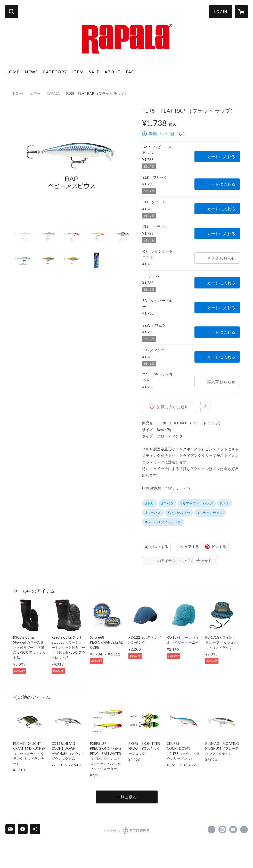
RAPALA (53, 93)
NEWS (31, 72)
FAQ (130, 72)
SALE (94, 72)
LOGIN (221, 11)
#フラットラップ (210, 513)
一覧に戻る (127, 797)
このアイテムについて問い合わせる (183, 561)
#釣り (150, 503)
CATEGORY (55, 72)
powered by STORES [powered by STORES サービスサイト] (127, 830)
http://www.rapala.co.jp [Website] (244, 830)
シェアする (190, 547)
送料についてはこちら (167, 134)
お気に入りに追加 (173, 407)
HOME (13, 72)
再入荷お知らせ (221, 258)
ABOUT (113, 72)
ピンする (219, 547)
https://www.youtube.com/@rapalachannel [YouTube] (233, 830)
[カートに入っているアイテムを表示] (241, 12)
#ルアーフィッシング (197, 503)
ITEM (78, 72)
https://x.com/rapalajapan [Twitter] (211, 830)
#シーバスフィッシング (163, 522)
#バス (224, 503)
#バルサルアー (179, 513)
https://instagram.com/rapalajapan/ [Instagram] (222, 830)
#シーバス (153, 513)
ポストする (159, 547)
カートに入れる (221, 157)
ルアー (35, 93)
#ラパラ (167, 503)
